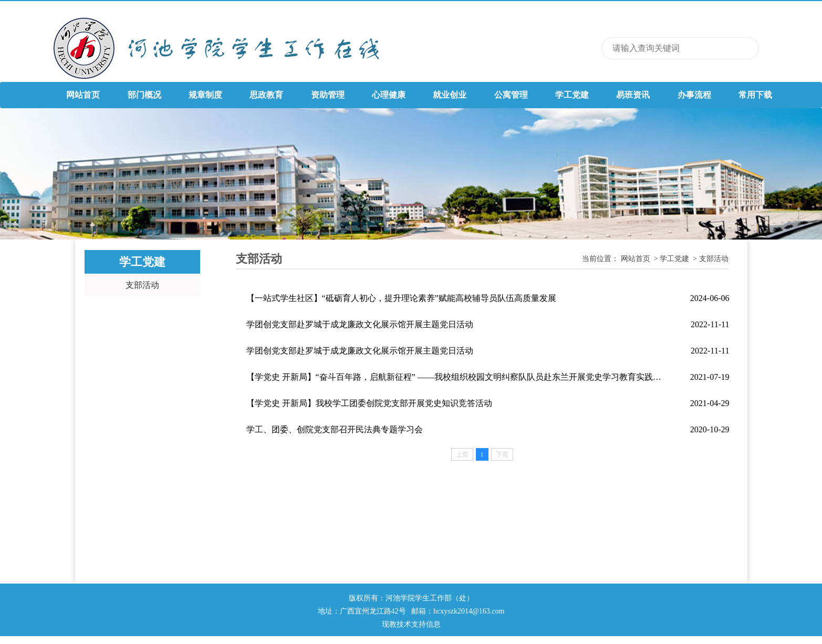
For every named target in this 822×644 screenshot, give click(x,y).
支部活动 (142, 285)
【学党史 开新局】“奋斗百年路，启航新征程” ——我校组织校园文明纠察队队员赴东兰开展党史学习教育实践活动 (456, 377)
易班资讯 (633, 95)
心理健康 (389, 95)
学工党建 (572, 95)
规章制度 (205, 95)
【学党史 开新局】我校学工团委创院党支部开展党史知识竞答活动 (369, 403)
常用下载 (755, 95)
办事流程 (694, 95)
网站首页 (83, 95)
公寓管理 (511, 95)
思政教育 (266, 95)
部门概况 (144, 95)
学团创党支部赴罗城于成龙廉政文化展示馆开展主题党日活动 (360, 324)
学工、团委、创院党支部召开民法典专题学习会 (335, 429)
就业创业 (450, 95)
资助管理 (328, 95)
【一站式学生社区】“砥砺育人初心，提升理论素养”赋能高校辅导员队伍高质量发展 (401, 298)
